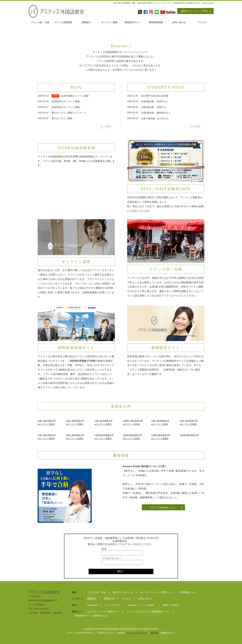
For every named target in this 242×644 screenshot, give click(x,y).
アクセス (202, 22)
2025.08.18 (133, 107)
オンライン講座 (110, 22)
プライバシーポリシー (137, 633)
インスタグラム (112, 605)
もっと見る (105, 126)
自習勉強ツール (188, 592)
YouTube (132, 605)
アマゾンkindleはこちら (163, 507)
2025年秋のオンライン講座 (66, 107)
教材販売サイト (133, 22)
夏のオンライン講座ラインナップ (69, 113)
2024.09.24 (133, 113)
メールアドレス (111, 558)
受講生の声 (109, 599)
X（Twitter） (150, 605)
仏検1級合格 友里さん (154, 107)
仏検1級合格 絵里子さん (155, 101)
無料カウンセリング (123, 592)
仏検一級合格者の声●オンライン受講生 (47, 422)
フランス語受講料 (63, 22)
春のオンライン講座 (62, 118)
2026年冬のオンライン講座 (66, 101)
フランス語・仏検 (40, 22)
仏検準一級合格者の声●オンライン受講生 (133, 422)
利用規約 (155, 633)
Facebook (92, 605)
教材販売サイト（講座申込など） (92, 616)
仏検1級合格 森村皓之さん (156, 113)
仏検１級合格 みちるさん (155, 118)
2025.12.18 (43, 101)
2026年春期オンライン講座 (75, 96)
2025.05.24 (43, 113)
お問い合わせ (179, 22)
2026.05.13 (43, 96)
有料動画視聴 (156, 22)
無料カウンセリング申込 (195, 11)
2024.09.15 (133, 118)
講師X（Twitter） (172, 605)
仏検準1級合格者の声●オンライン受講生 (104, 437)
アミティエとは (208, 3)
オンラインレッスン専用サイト (157, 592)
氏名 (104, 549)
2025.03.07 (43, 118)
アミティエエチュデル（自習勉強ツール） (149, 612)
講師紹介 (86, 22)
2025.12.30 (133, 96)
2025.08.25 (133, 101)
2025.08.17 (43, 107)
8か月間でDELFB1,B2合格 (155, 96)
